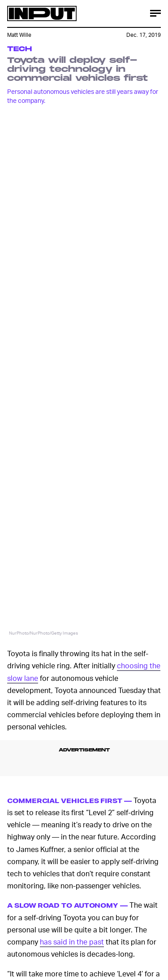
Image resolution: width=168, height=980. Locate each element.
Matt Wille (19, 35)
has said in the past (72, 942)
